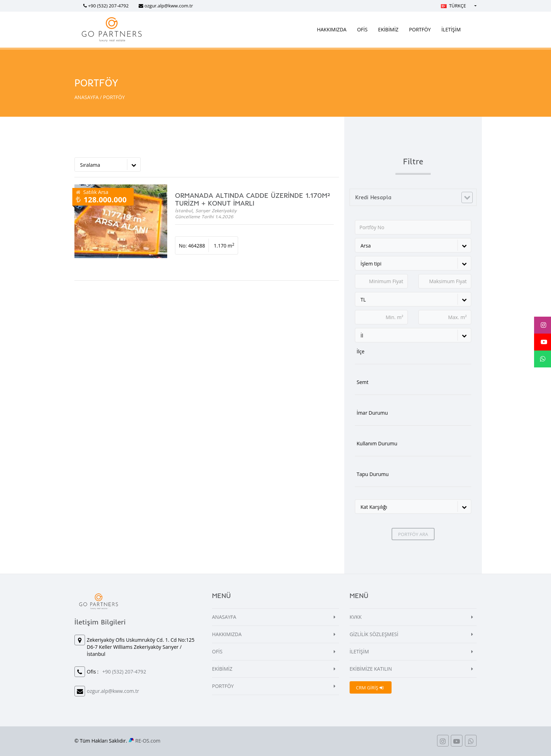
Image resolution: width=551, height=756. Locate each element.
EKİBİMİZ (388, 29)
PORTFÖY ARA (413, 534)
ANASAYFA (87, 97)
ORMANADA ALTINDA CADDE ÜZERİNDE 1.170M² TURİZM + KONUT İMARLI (253, 199)
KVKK (356, 617)
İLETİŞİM (451, 29)
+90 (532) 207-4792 (108, 6)
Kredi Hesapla (373, 197)
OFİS (362, 29)
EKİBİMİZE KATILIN (371, 669)
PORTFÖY (420, 29)
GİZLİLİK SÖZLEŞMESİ (374, 634)
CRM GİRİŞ (370, 688)
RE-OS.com (148, 741)
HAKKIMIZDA (332, 29)
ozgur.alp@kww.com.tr (169, 6)
